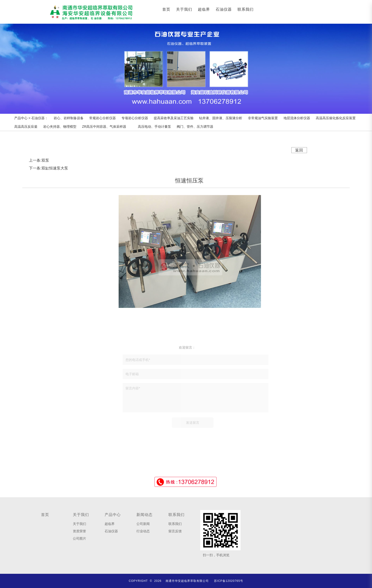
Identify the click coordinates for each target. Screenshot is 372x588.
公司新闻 (143, 524)
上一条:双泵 (39, 160)
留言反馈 (175, 531)
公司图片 (79, 538)
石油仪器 (224, 9)
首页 (166, 9)
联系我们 (246, 9)
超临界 (204, 9)
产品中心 (113, 515)
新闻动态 (144, 515)
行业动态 (143, 531)
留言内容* (195, 398)
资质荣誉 (79, 531)
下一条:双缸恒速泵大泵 (48, 168)
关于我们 (184, 9)
